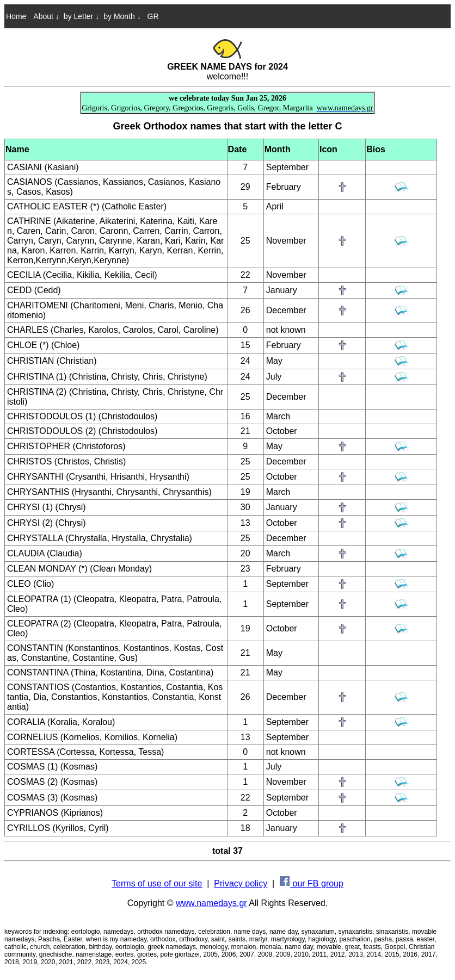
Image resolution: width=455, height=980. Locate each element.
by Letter (81, 16)
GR (152, 16)
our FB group (312, 883)
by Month (122, 16)
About (46, 16)
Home (16, 16)
